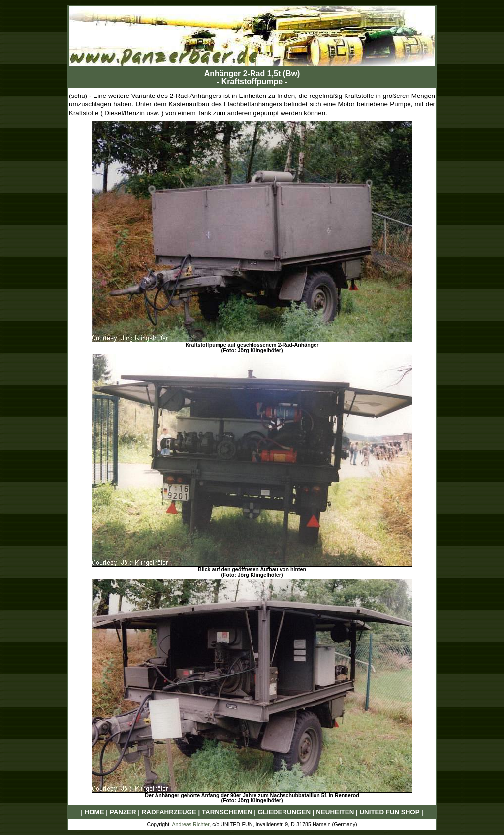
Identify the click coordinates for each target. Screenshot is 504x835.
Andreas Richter (190, 824)
